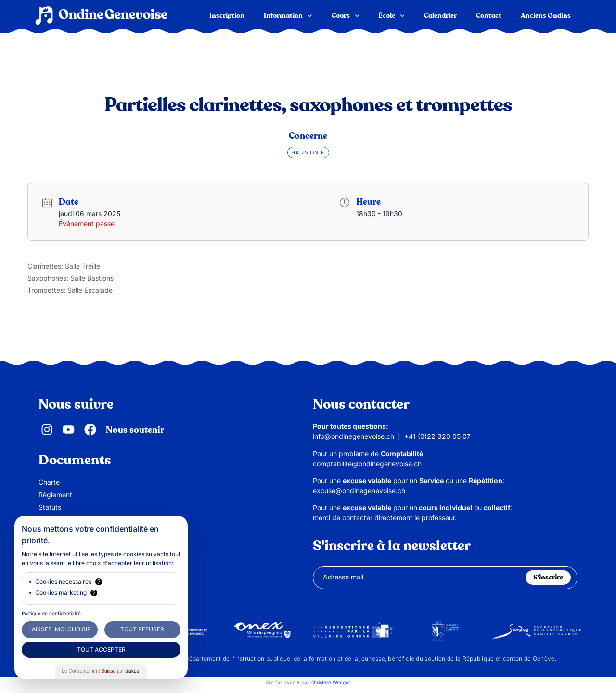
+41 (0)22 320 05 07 (437, 436)
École (391, 16)
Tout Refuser (142, 629)
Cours (346, 16)
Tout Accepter (101, 649)
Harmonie (308, 153)
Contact (489, 16)
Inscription (227, 16)
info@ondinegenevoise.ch (353, 436)
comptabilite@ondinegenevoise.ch (367, 464)
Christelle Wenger (330, 682)
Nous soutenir (135, 430)
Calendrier (440, 16)
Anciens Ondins (546, 16)
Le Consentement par (101, 671)
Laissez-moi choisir (60, 629)
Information (288, 16)
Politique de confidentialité (51, 613)
